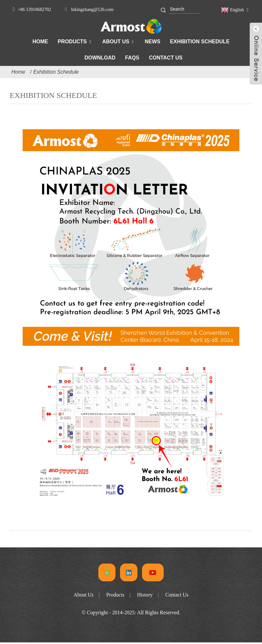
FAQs (132, 58)
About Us (116, 42)
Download (100, 58)
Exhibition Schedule (200, 42)
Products (72, 42)
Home (40, 42)
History (145, 596)
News (153, 42)
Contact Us (166, 58)
